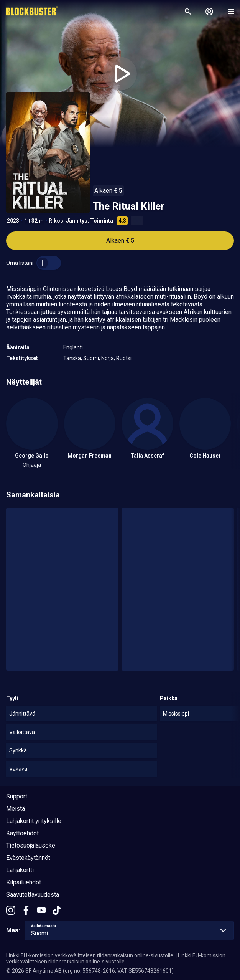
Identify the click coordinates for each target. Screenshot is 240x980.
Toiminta (102, 221)
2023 (13, 221)
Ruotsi (124, 358)
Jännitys (77, 221)
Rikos (56, 221)
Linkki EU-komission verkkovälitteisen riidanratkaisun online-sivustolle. (90, 955)
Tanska (72, 358)
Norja (108, 358)
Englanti (73, 347)
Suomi (91, 358)
